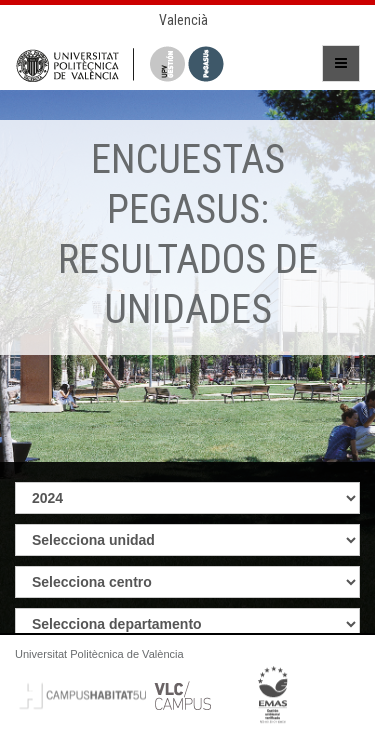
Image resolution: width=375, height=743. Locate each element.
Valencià (183, 20)
